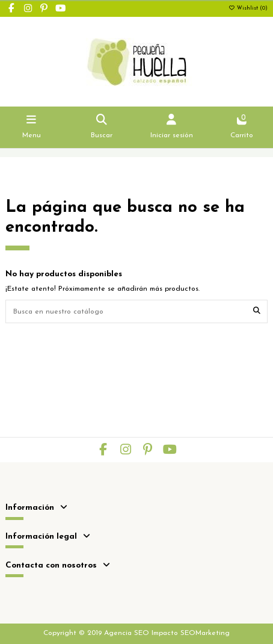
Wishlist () (248, 8)
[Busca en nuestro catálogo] (257, 311)
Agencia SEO (127, 633)
